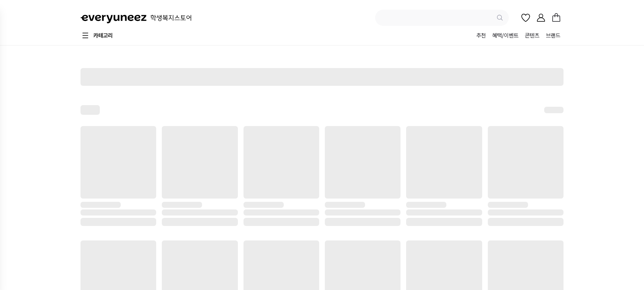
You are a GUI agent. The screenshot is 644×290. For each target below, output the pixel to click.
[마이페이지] (541, 18)
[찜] (526, 18)
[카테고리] (97, 35)
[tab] (481, 36)
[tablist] (518, 36)
